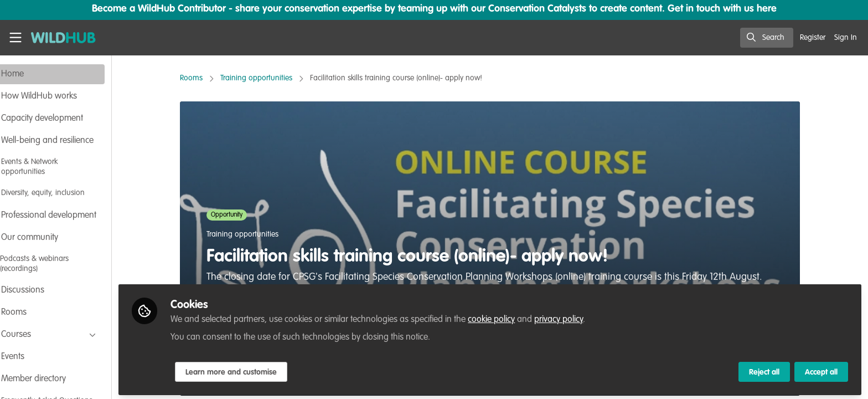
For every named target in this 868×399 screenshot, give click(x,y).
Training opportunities (271, 78)
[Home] (60, 38)
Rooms (206, 78)
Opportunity (242, 215)
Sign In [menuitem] (846, 38)
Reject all (764, 370)
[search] (767, 38)
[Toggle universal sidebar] (15, 38)
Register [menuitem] (813, 38)
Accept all (821, 370)
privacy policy (588, 317)
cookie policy (521, 317)
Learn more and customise (261, 370)
